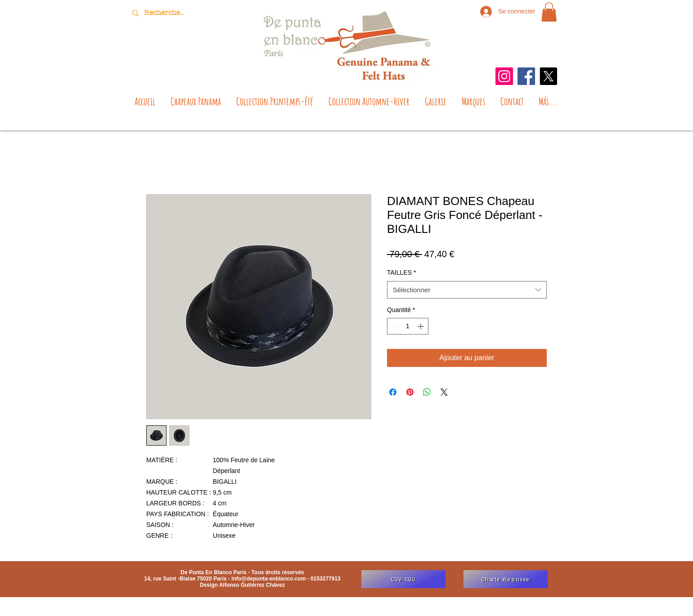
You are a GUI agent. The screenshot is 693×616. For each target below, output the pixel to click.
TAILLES (401, 272)
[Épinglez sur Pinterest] (410, 392)
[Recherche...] (165, 13)
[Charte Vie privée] (506, 579)
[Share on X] (444, 392)
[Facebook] (526, 76)
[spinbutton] (408, 326)
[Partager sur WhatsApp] (427, 392)
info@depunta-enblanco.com (268, 579)
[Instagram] (504, 76)
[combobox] (467, 290)
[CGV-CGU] (403, 579)
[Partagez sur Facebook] (393, 392)
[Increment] (421, 326)
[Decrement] (394, 326)
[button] (549, 12)
